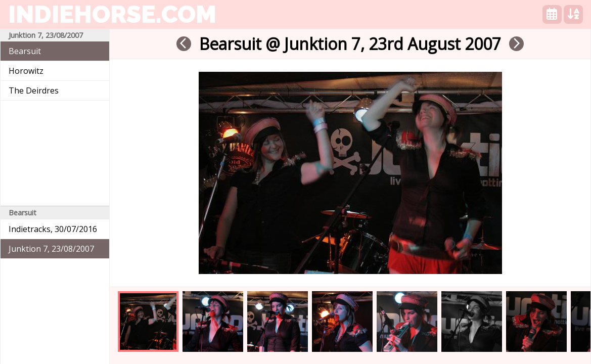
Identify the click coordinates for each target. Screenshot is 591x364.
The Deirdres (34, 90)
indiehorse (112, 14)
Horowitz (26, 71)
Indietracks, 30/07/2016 (53, 229)
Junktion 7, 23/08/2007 (51, 249)
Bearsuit (25, 51)
